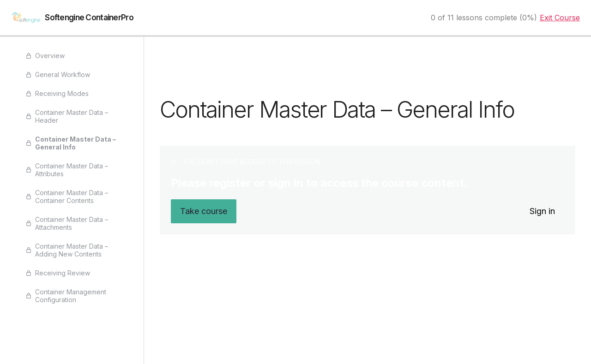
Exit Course (560, 18)
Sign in (542, 211)
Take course (204, 211)
